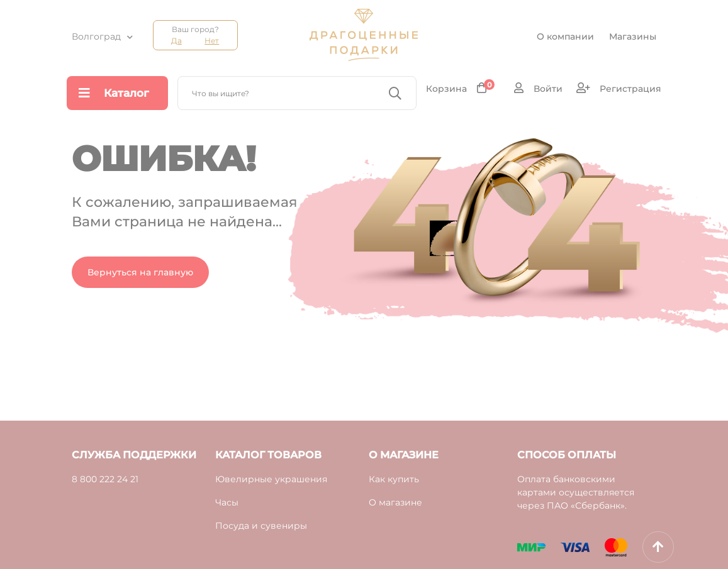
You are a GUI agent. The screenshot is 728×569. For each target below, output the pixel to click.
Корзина (460, 88)
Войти (538, 88)
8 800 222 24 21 (105, 479)
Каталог (114, 93)
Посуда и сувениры (261, 526)
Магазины (633, 36)
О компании (565, 36)
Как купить (394, 479)
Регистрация (619, 88)
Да (176, 41)
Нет (212, 41)
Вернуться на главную (140, 272)
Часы (227, 502)
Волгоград (96, 36)
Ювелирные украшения (271, 479)
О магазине (395, 502)
